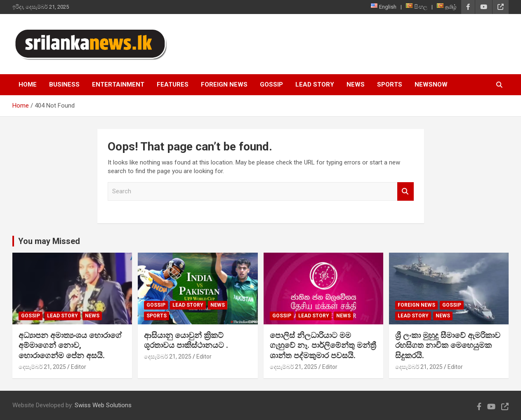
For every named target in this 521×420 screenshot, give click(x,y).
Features (173, 84)
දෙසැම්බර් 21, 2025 (42, 367)
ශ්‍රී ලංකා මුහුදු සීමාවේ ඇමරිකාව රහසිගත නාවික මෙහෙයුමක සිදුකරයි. (448, 345)
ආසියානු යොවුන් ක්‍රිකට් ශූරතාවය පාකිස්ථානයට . (186, 340)
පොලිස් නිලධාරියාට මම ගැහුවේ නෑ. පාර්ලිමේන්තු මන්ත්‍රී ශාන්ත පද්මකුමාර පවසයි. (323, 345)
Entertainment (118, 84)
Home (28, 84)
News (356, 84)
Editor (79, 367)
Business (64, 84)
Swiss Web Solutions (103, 405)
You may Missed (49, 241)
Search (405, 191)
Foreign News (224, 84)
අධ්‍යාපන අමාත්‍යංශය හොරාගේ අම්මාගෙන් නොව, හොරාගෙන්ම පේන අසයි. (70, 345)
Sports (390, 84)
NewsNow (431, 84)
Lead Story (315, 84)
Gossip (271, 84)
